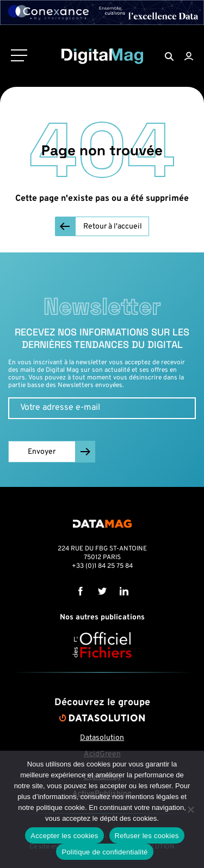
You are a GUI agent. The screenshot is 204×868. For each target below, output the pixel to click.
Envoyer (42, 452)
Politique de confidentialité (104, 852)
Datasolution (102, 738)
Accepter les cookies (64, 836)
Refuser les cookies (147, 836)
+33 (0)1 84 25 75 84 (102, 566)
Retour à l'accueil (113, 227)
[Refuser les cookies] (190, 809)
